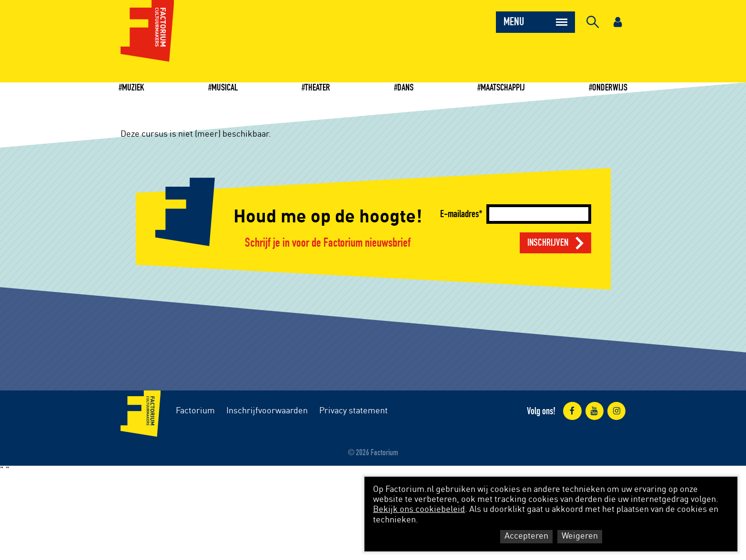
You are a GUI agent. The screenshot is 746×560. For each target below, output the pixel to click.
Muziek (133, 88)
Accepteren (526, 536)
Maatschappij (503, 88)
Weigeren (580, 536)
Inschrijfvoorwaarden (267, 411)
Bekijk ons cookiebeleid (419, 510)
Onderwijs (610, 88)
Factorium (195, 411)
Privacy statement (353, 411)
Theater (318, 88)
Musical (225, 88)
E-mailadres (459, 214)
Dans (405, 88)
